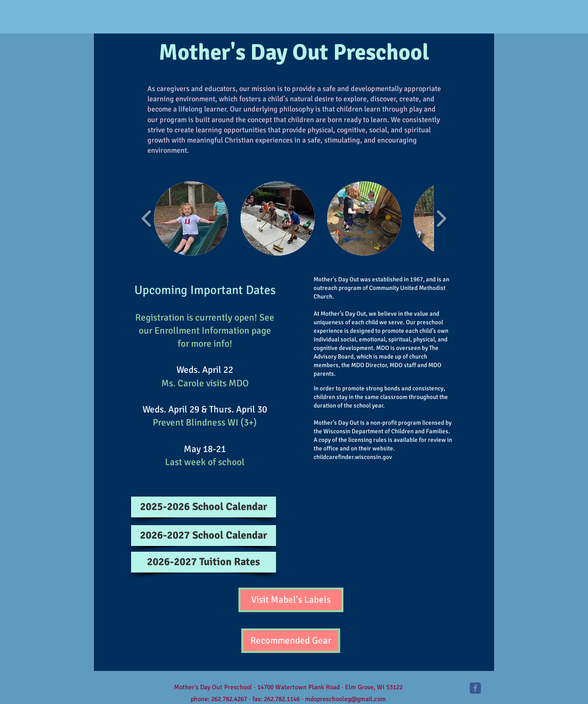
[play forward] (441, 219)
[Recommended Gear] (291, 641)
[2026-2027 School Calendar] (204, 536)
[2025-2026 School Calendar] (204, 507)
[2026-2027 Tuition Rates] (204, 562)
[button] (191, 218)
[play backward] (147, 219)
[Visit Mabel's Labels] (291, 600)
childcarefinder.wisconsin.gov (353, 457)
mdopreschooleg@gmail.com (345, 699)
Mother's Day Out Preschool (294, 52)
